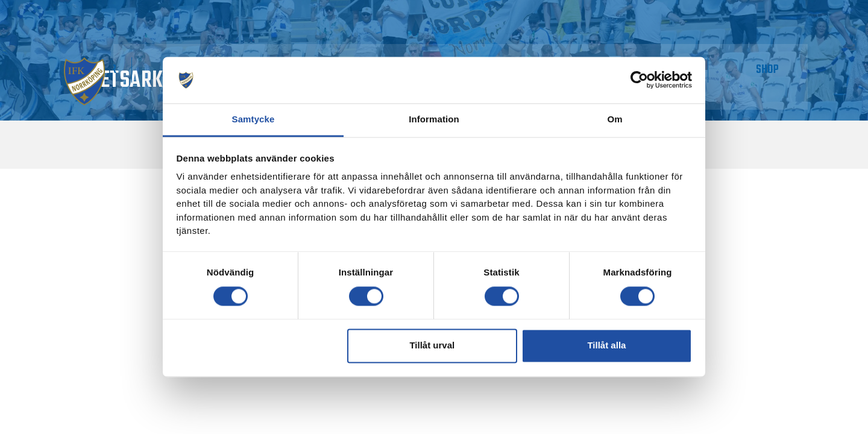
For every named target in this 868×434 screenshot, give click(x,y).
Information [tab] (434, 119)
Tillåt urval (432, 346)
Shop (782, 59)
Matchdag (127, 59)
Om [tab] (615, 119)
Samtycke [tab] (253, 119)
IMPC (723, 59)
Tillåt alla (606, 346)
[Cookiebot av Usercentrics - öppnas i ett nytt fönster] (639, 80)
